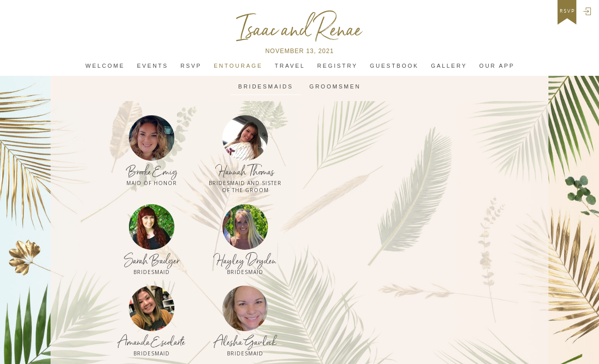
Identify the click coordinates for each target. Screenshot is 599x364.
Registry (338, 66)
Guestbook (395, 66)
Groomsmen (335, 86)
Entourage (238, 66)
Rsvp (191, 66)
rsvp (567, 11)
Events (153, 66)
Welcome (105, 66)
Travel (290, 66)
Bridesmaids (266, 86)
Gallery (449, 66)
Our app (497, 66)
